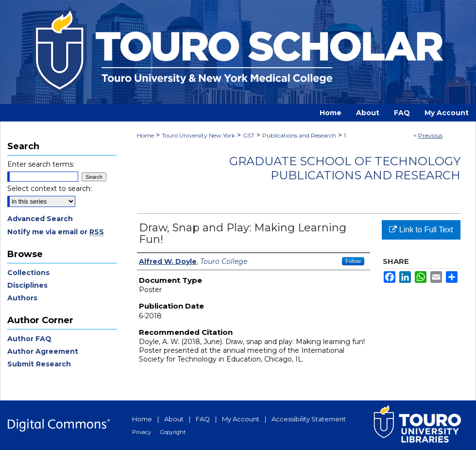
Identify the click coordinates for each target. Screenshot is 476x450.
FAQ (203, 419)
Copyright (173, 432)
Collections (28, 273)
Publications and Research (299, 135)
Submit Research (39, 364)
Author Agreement (43, 351)
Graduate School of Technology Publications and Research (345, 168)
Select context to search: (50, 189)
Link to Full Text (421, 230)
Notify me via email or (56, 232)
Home (145, 135)
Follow (353, 261)
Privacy (142, 432)
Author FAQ (29, 339)
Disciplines (27, 285)
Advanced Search (40, 219)
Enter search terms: (41, 164)
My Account (241, 419)
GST (249, 135)
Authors (22, 298)
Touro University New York (198, 135)
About (174, 419)
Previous (430, 135)
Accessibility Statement (309, 419)
